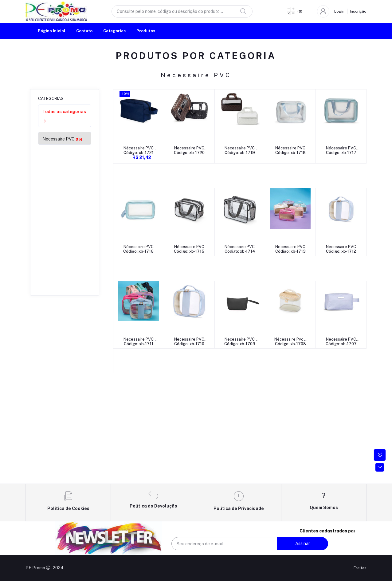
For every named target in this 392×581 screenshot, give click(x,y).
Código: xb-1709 (139, 436)
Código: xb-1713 (139, 344)
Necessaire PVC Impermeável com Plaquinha (240, 432)
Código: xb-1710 (291, 344)
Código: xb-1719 (240, 153)
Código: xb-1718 (291, 153)
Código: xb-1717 (139, 251)
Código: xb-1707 (240, 436)
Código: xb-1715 (240, 251)
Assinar (303, 543)
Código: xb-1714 (291, 251)
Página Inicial (52, 31)
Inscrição (358, 11)
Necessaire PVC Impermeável (190, 148)
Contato (84, 31)
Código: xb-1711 (240, 344)
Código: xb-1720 (190, 153)
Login (339, 11)
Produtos (146, 31)
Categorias (114, 31)
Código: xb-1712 (190, 344)
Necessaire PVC (62, 139)
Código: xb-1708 (189, 436)
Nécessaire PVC (291, 148)
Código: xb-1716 (189, 251)
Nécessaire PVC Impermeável (139, 148)
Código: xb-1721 (139, 153)
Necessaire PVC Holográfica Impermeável (139, 340)
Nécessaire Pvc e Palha (189, 432)
